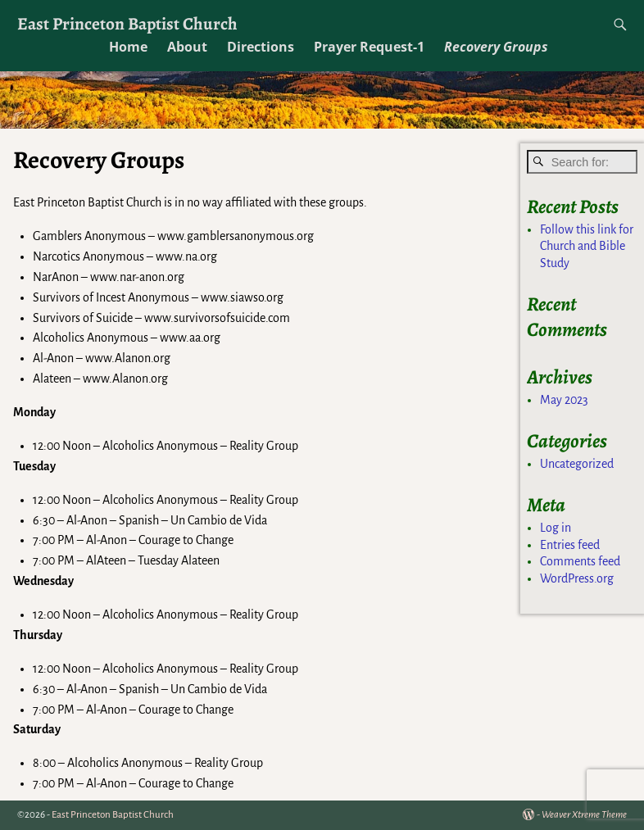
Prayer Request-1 (369, 47)
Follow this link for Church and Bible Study (587, 246)
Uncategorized (577, 464)
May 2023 (564, 400)
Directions (261, 47)
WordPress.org (577, 578)
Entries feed (570, 545)
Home (128, 47)
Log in (556, 528)
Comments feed (580, 561)
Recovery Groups (496, 47)
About (187, 47)
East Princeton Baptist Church (127, 23)
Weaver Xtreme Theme (584, 815)
